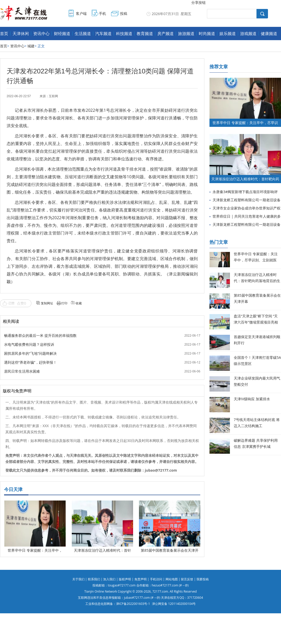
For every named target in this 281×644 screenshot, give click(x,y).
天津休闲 (21, 34)
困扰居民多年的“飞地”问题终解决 (30, 353)
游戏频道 (248, 34)
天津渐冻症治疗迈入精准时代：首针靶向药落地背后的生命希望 (257, 281)
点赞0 (21, 303)
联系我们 (94, 579)
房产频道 (166, 34)
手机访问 (156, 579)
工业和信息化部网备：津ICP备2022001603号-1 (118, 604)
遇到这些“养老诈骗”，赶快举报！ (30, 362)
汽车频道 (103, 34)
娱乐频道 (228, 34)
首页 (4, 34)
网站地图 (172, 579)
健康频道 (269, 34)
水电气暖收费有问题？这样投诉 (29, 344)
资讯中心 (41, 34)
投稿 (124, 13)
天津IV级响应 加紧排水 (252, 399)
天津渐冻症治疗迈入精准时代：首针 (102, 550)
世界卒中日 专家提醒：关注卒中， (35, 550)
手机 (102, 13)
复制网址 (47, 303)
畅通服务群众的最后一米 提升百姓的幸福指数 (40, 335)
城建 (31, 46)
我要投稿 (203, 579)
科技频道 (124, 34)
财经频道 (62, 34)
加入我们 (109, 579)
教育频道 (145, 34)
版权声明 (125, 579)
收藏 (79, 303)
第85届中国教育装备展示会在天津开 (170, 550)
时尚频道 (207, 34)
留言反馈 (187, 579)
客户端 (81, 13)
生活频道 (83, 34)
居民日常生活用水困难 (22, 371)
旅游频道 (186, 34)
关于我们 (78, 579)
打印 (64, 303)
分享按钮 (198, 2)
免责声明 (140, 579)
